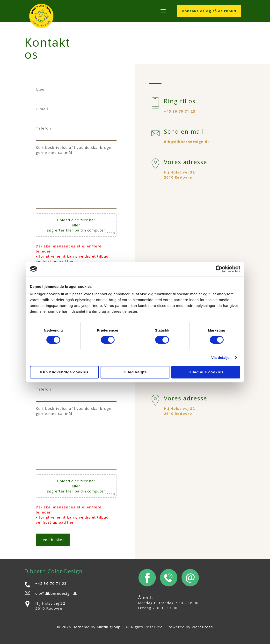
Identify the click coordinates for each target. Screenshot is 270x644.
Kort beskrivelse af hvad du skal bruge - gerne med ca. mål (76, 177)
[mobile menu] (163, 11)
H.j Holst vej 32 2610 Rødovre (179, 175)
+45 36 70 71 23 (180, 111)
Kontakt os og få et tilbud (209, 11)
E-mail (76, 114)
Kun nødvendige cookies (64, 372)
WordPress (202, 627)
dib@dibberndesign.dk (187, 142)
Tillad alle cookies (206, 372)
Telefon (76, 133)
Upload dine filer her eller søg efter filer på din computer (76, 225)
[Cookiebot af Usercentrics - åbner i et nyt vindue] (219, 269)
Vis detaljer (221, 358)
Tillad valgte (135, 372)
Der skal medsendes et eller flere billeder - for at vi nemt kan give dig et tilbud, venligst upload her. (73, 254)
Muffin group (109, 627)
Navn (76, 94)
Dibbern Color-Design (54, 571)
